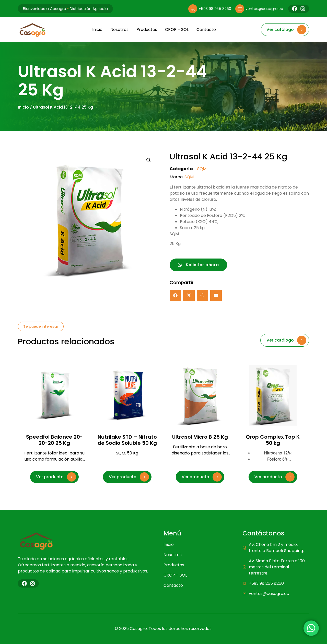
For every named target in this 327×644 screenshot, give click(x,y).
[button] (149, 160)
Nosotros (119, 30)
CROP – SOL (177, 30)
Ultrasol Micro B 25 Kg (200, 437)
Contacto (206, 30)
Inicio (97, 30)
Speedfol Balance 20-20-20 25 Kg (54, 440)
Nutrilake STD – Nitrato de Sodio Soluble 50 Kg (127, 440)
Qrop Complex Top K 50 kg (273, 440)
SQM (202, 169)
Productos (147, 30)
